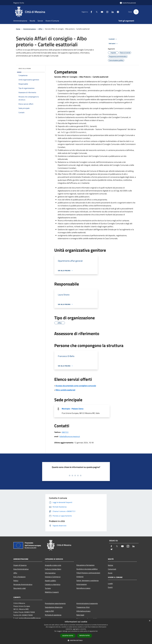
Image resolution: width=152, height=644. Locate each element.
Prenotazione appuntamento (55, 603)
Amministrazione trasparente (87, 603)
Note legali (80, 615)
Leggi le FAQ (49, 611)
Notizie (110, 565)
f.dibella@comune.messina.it (70, 436)
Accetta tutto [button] (68, 636)
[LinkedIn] (112, 12)
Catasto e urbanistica (53, 584)
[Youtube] (101, 12)
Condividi (113, 39)
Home (18, 29)
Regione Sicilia (19, 3)
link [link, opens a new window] (96, 631)
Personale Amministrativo (23, 584)
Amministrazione (30, 29)
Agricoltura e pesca (83, 588)
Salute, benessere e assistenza (87, 580)
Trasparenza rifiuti (83, 607)
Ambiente (80, 577)
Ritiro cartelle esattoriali (65, 390)
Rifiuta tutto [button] (85, 636)
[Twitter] (96, 12)
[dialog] (76, 631)
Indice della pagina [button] (25, 68)
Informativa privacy (83, 611)
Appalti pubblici (50, 581)
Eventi (110, 587)
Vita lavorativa (50, 573)
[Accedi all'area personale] (128, 3)
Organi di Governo (20, 565)
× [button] (150, 621)
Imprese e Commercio (53, 577)
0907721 (65, 432)
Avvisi (110, 573)
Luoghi (110, 583)
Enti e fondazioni (19, 577)
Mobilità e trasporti (52, 592)
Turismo (48, 588)
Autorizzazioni (82, 584)
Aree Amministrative (21, 569)
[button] (76, 640)
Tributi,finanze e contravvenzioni (88, 573)
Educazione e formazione (85, 565)
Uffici (40, 29)
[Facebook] (90, 12)
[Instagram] (106, 12)
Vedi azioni (113, 44)
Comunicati (112, 569)
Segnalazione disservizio (54, 607)
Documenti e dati (20, 588)
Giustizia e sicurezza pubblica (87, 569)
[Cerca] (136, 12)
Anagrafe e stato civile (53, 565)
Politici (16, 581)
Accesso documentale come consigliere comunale (76, 386)
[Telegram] (117, 12)
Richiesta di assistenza (53, 615)
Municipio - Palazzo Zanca (73, 409)
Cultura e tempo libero (53, 569)
